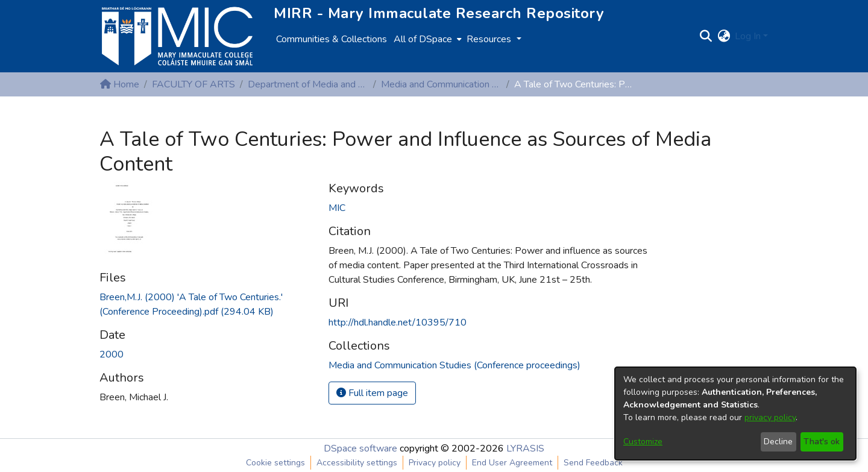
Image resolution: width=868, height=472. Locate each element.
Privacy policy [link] (435, 463)
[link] (454, 365)
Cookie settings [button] (275, 463)
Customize (643, 442)
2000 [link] (112, 354)
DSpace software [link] (360, 448)
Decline (778, 442)
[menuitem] (426, 39)
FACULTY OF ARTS (193, 84)
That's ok (822, 442)
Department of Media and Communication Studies (308, 84)
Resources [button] (490, 39)
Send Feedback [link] (593, 463)
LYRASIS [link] (525, 448)
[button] (706, 36)
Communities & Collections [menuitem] (332, 39)
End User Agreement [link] (512, 463)
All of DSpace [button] (423, 39)
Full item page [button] (372, 393)
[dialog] (735, 414)
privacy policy (770, 417)
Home (120, 84)
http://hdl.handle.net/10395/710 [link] (398, 323)
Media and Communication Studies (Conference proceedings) (441, 84)
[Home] (177, 36)
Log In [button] (749, 36)
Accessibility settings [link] (357, 463)
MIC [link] (337, 208)
